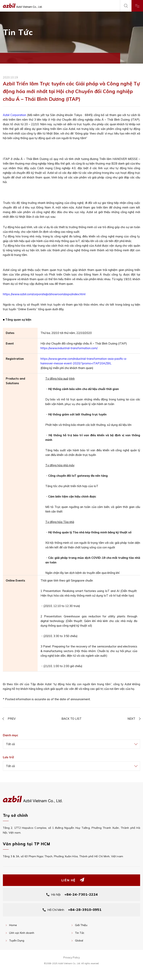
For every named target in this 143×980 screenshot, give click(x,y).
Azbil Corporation (14, 115)
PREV (12, 719)
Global (79, 940)
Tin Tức (80, 933)
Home (13, 925)
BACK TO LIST (71, 719)
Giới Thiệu (81, 925)
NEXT (131, 719)
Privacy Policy (72, 957)
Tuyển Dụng (17, 940)
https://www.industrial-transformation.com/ (69, 348)
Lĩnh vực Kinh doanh (22, 933)
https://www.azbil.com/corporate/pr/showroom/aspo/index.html (44, 294)
